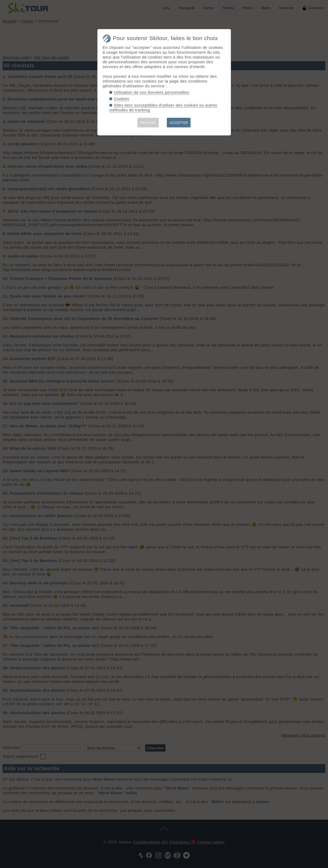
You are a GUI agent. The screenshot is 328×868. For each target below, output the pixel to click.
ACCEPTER (179, 123)
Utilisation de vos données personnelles (152, 92)
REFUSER (148, 123)
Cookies (122, 99)
